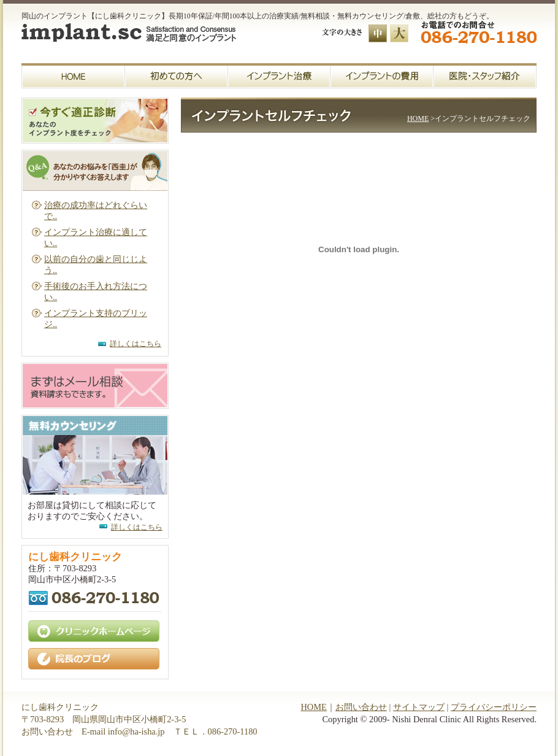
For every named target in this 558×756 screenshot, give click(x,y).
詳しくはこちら (136, 344)
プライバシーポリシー (494, 707)
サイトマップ (419, 707)
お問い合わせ (361, 707)
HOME (418, 118)
